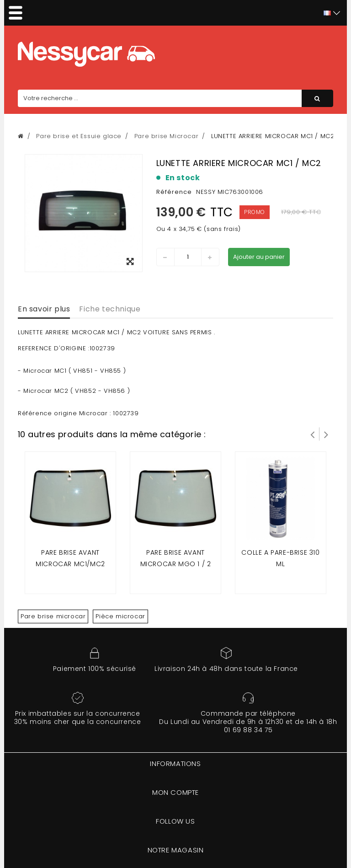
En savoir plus (44, 309)
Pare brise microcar (53, 616)
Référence (174, 192)
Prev (313, 434)
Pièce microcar (120, 616)
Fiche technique (110, 309)
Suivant (326, 434)
